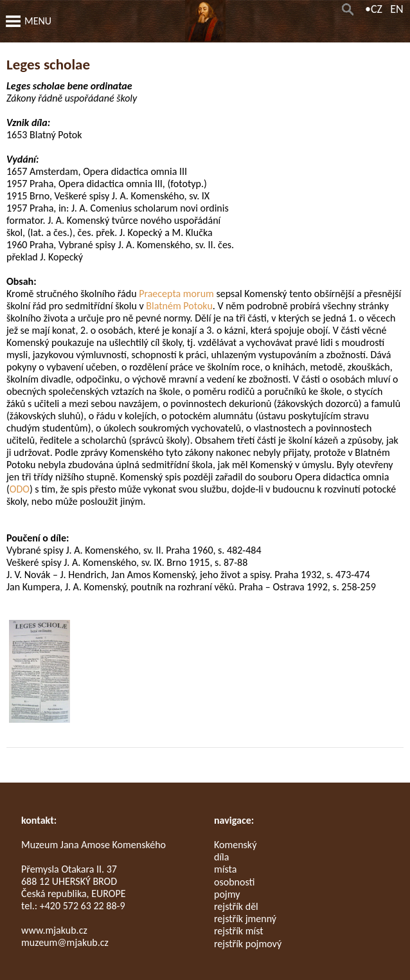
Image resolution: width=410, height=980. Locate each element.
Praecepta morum (176, 294)
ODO (20, 489)
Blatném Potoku (179, 306)
